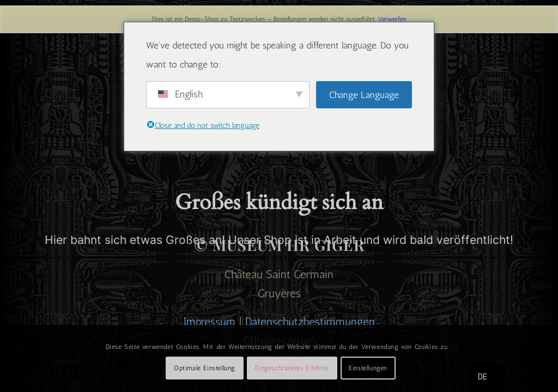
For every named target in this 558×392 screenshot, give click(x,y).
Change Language (364, 95)
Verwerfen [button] (392, 19)
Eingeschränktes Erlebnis (292, 368)
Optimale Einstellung (205, 368)
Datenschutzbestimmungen (310, 321)
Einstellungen (368, 368)
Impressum (209, 321)
